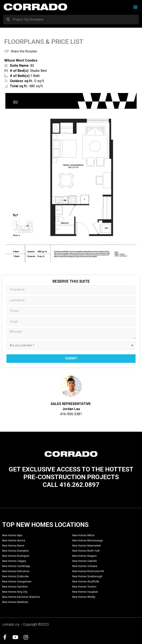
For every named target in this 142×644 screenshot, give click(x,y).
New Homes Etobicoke (15, 576)
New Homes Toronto (84, 587)
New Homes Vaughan (85, 592)
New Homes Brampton (15, 551)
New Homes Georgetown (17, 582)
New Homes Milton (83, 535)
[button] (135, 7)
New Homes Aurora (14, 541)
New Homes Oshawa (85, 566)
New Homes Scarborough (87, 576)
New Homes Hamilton (15, 587)
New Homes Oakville (85, 561)
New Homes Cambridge (16, 566)
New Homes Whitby (84, 597)
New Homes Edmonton (16, 571)
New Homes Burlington (16, 556)
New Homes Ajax (12, 535)
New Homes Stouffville (86, 582)
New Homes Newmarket (87, 546)
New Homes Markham (15, 602)
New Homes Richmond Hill (88, 571)
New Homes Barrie (13, 546)
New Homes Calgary (14, 561)
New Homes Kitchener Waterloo (21, 597)
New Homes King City (15, 592)
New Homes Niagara (84, 556)
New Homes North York (86, 551)
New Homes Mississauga (88, 541)
